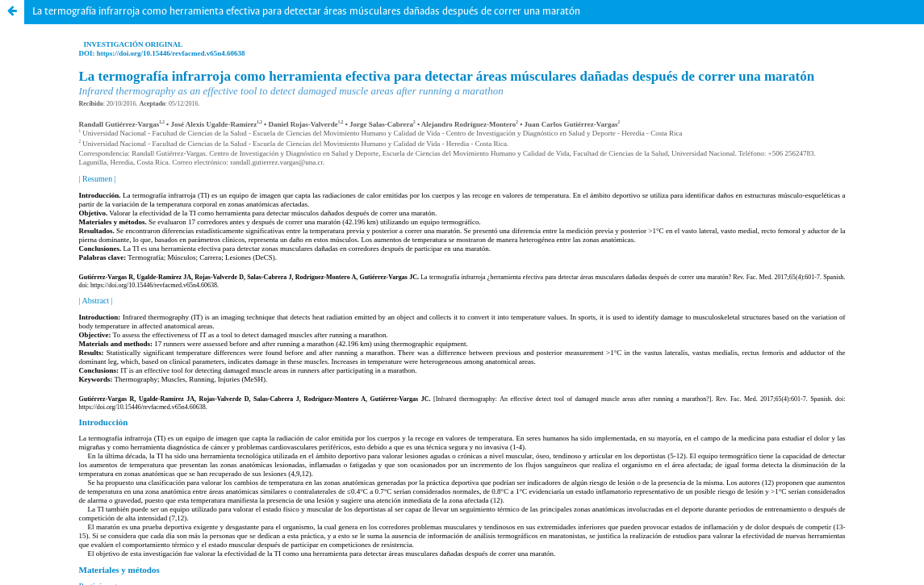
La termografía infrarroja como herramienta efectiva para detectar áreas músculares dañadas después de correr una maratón (306, 12)
